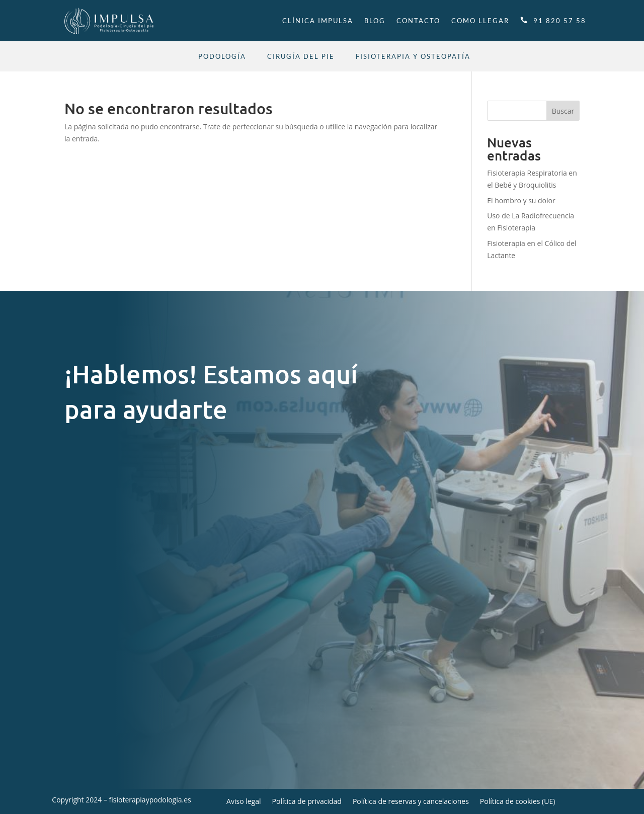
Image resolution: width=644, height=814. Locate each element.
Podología (222, 57)
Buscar (563, 111)
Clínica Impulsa (318, 21)
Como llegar (480, 21)
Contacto (418, 21)
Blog (375, 21)
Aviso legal (244, 802)
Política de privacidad (307, 802)
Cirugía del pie (301, 57)
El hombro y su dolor (521, 200)
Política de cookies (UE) (517, 802)
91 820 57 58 (560, 21)
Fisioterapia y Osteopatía (413, 57)
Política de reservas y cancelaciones (411, 802)
